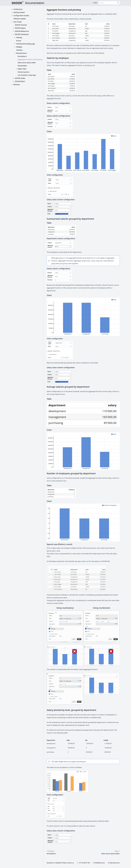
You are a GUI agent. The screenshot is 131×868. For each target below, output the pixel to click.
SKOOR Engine (20, 28)
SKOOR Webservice (22, 31)
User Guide (18, 22)
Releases (17, 85)
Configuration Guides (21, 16)
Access (19, 41)
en (95, 3)
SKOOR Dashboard (22, 34)
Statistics (20, 50)
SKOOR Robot (20, 81)
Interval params (23, 72)
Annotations (22, 56)
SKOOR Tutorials (21, 25)
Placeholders (22, 66)
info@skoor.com (99, 863)
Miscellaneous (21, 53)
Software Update (20, 19)
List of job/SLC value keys (27, 75)
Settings (19, 37)
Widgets (19, 47)
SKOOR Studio (20, 78)
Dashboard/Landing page (26, 44)
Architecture (18, 9)
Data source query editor (27, 63)
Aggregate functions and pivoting (30, 59)
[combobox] (109, 3)
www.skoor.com (114, 863)
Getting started (19, 12)
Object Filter (22, 69)
